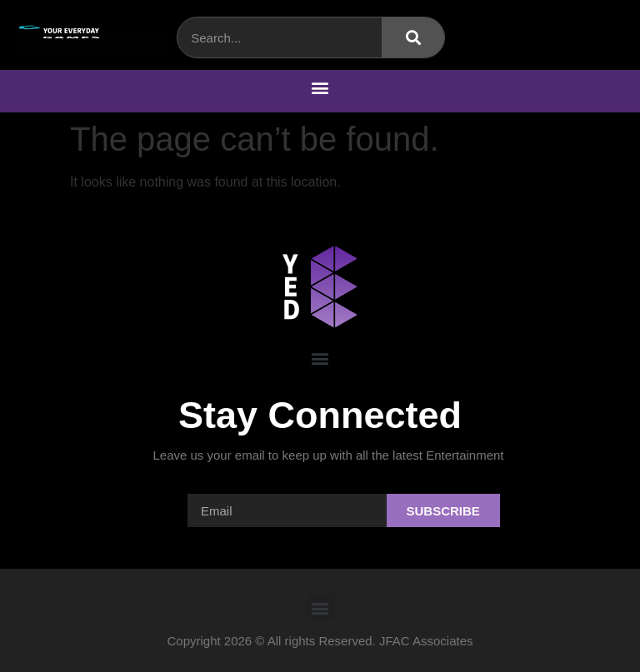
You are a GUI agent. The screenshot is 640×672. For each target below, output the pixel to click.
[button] (320, 87)
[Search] (413, 37)
